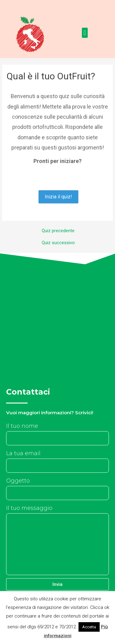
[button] (85, 33)
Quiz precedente (58, 231)
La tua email (23, 453)
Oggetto (18, 481)
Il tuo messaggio (29, 508)
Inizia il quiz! (58, 197)
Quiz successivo (58, 243)
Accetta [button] (89, 627)
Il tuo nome (22, 426)
